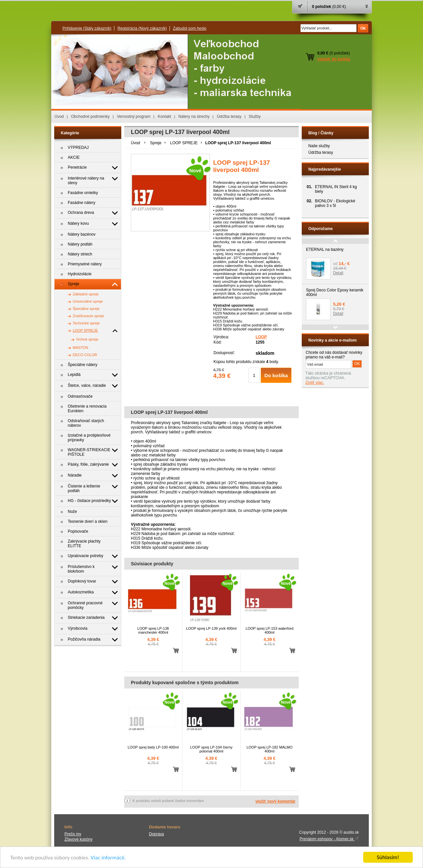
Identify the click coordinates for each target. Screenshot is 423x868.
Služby (255, 117)
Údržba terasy (229, 117)
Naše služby (319, 146)
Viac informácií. (108, 858)
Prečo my (73, 834)
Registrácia (142, 28)
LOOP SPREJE (184, 143)
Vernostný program (134, 117)
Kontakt (164, 117)
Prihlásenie (87, 28)
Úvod (59, 117)
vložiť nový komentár (275, 801)
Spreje (156, 143)
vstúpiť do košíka (334, 59)
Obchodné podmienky (90, 117)
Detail (338, 273)
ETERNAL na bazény (325, 250)
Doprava (156, 834)
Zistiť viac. (315, 383)
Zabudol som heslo (190, 28)
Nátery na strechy (194, 117)
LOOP (261, 337)
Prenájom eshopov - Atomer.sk (329, 839)
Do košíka (276, 375)
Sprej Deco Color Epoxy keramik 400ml (335, 292)
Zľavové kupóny (78, 839)
